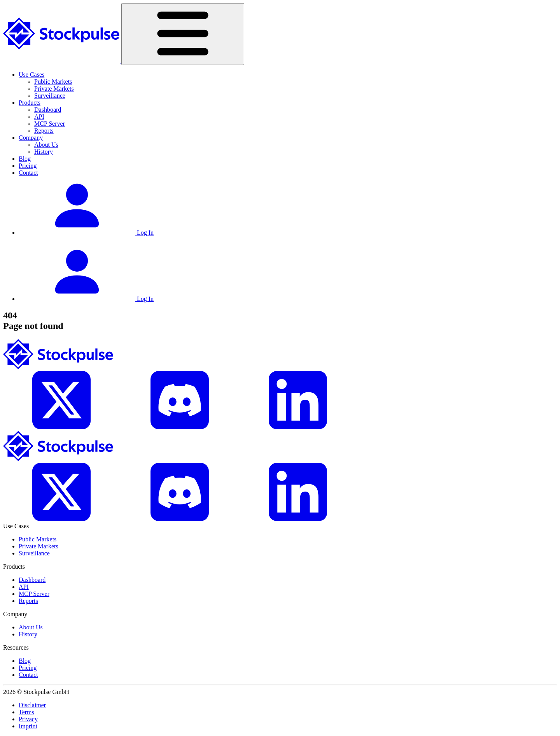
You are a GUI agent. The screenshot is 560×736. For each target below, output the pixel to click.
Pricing (28, 166)
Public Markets (53, 82)
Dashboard (48, 110)
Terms (26, 712)
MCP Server (50, 124)
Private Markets (54, 89)
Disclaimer (32, 705)
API (39, 117)
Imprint (28, 726)
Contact (28, 173)
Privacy (28, 719)
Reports (44, 131)
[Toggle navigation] (183, 34)
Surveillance (50, 96)
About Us (46, 145)
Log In (86, 233)
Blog (25, 159)
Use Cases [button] (31, 75)
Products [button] (30, 103)
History (44, 152)
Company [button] (31, 138)
